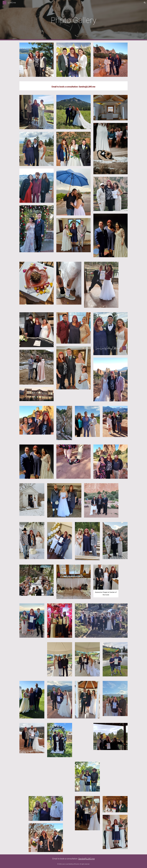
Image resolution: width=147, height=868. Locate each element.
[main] (73, 20)
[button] (145, 3)
